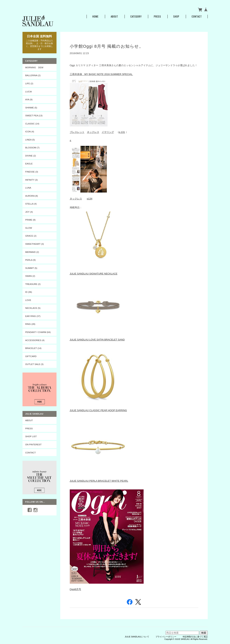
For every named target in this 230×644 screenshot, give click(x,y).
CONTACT (31, 453)
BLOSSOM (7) (32, 148)
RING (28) (30, 324)
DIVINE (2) (31, 156)
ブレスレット (77, 132)
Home (95, 16)
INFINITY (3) (32, 180)
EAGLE (29, 164)
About (114, 16)
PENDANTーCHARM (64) (38, 332)
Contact (197, 16)
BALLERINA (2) (33, 75)
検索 (204, 633)
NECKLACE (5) (33, 308)
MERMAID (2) (32, 252)
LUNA (28, 188)
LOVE (28, 300)
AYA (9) (29, 99)
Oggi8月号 (76, 589)
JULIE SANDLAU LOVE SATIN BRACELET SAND (97, 340)
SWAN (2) (30, 276)
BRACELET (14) (33, 348)
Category (136, 16)
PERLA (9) (31, 260)
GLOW (29, 228)
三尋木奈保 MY (79, 74)
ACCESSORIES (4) (35, 340)
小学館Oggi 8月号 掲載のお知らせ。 (107, 46)
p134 (90, 199)
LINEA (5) (30, 140)
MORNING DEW (34, 67)
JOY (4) (29, 212)
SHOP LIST (31, 436)
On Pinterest (33, 444)
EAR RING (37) (33, 316)
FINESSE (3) (32, 172)
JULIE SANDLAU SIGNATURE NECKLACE (94, 274)
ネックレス (93, 132)
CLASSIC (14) (32, 124)
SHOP (176, 16)
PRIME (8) (31, 220)
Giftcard (31, 356)
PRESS (157, 16)
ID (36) (29, 292)
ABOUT (29, 420)
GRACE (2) (31, 236)
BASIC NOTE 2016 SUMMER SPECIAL (111, 74)
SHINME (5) (31, 108)
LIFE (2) (29, 83)
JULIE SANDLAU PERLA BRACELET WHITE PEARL (99, 481)
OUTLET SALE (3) (34, 364)
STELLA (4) (31, 204)
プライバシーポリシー (166, 637)
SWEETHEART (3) (35, 244)
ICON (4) (30, 131)
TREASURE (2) (33, 284)
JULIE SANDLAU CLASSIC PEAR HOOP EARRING (98, 410)
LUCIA (29, 92)
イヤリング (108, 132)
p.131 (122, 132)
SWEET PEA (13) (34, 115)
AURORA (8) (32, 196)
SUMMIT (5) (31, 268)
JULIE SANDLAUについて (137, 637)
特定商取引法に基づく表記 (195, 637)
